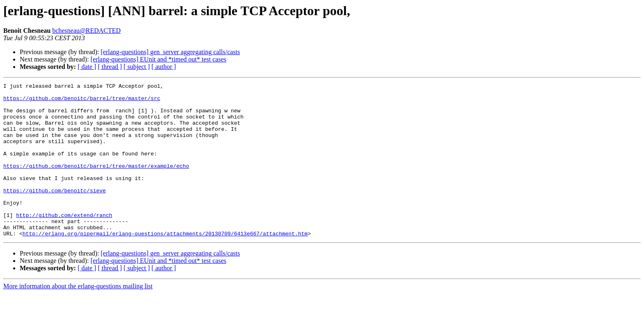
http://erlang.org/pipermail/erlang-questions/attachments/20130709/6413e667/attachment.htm (165, 264)
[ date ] (87, 67)
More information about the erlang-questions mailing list (78, 317)
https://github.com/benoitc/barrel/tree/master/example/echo (96, 183)
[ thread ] (110, 67)
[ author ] (164, 67)
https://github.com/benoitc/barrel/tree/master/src (82, 102)
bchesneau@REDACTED (86, 31)
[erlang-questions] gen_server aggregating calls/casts (170, 52)
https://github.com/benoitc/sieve (55, 212)
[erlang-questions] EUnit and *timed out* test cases (158, 59)
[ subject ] (137, 67)
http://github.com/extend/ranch (64, 242)
